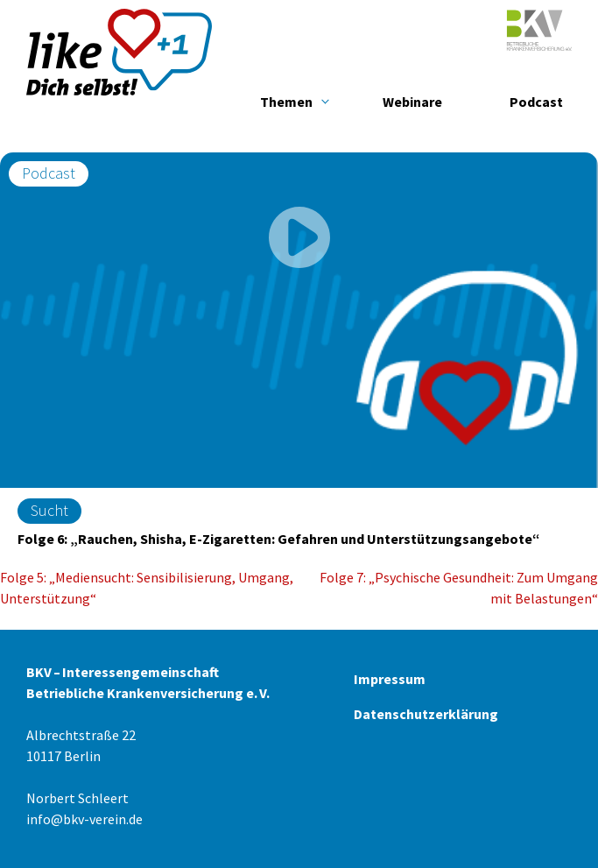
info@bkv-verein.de (84, 819)
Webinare (412, 102)
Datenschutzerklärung (426, 714)
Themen (286, 102)
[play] (299, 240)
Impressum (390, 679)
